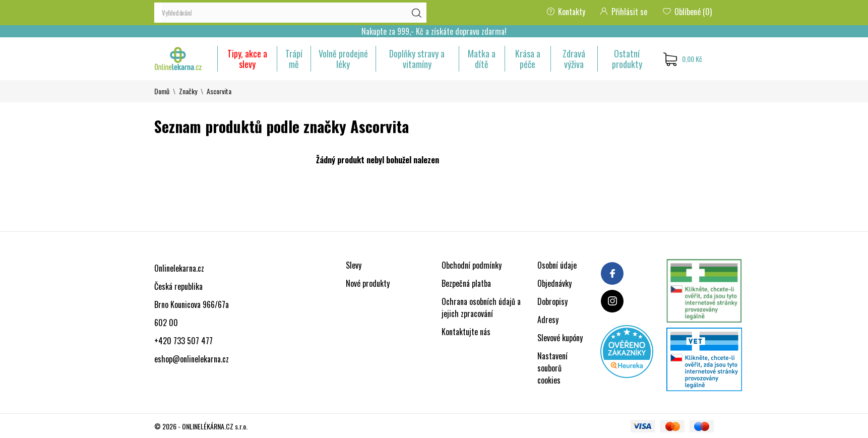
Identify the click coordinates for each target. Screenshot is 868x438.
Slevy (354, 265)
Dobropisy (552, 301)
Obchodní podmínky (472, 265)
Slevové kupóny (560, 338)
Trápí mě (294, 59)
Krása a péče (528, 59)
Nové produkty (368, 283)
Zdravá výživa (574, 59)
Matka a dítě (482, 59)
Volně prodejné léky (343, 59)
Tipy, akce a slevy (247, 59)
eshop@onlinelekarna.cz (192, 359)
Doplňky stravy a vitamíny (417, 59)
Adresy (548, 320)
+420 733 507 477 (183, 341)
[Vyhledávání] (290, 13)
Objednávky (554, 283)
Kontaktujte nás (466, 332)
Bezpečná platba (466, 283)
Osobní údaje (557, 265)
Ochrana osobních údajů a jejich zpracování (481, 307)
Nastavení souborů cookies (552, 368)
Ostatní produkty (627, 59)
